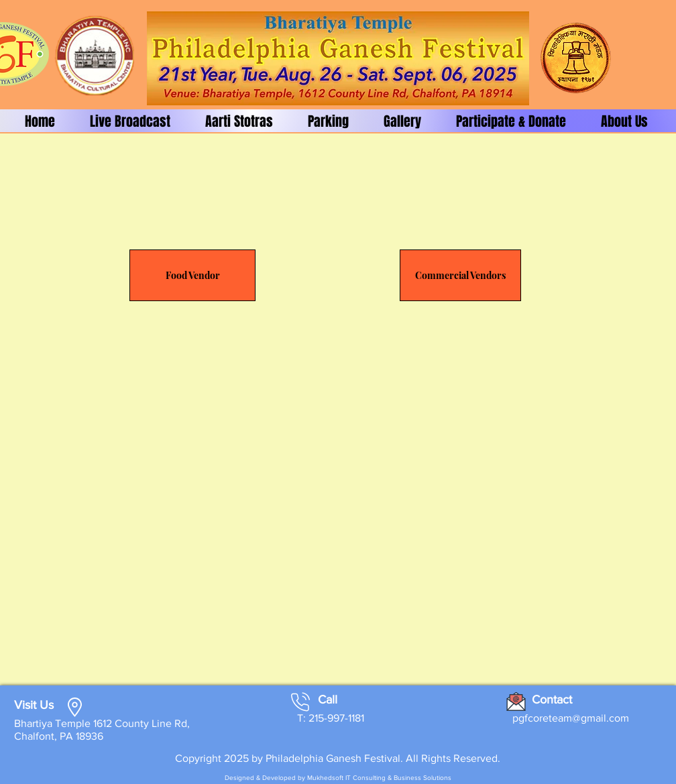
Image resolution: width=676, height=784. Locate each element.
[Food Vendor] (192, 275)
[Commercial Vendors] (460, 275)
